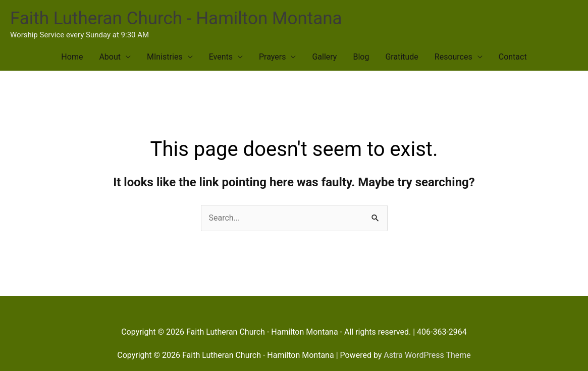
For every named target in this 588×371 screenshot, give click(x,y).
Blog (361, 57)
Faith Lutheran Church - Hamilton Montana (176, 18)
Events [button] (221, 57)
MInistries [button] (165, 57)
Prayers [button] (272, 57)
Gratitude (402, 57)
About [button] (110, 57)
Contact (513, 57)
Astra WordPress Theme (427, 355)
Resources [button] (453, 57)
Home (72, 57)
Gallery (324, 57)
